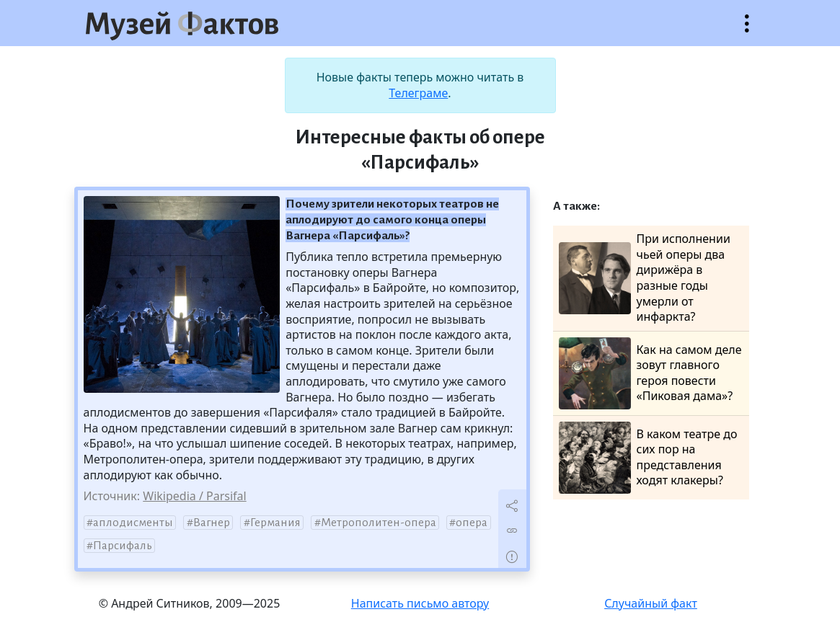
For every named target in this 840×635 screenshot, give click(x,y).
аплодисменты (133, 523)
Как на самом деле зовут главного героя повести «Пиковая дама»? (650, 373)
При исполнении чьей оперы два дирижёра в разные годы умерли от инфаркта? (645, 278)
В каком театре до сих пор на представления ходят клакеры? (648, 458)
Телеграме (418, 93)
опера (472, 523)
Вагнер (212, 523)
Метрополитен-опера (379, 523)
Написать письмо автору (420, 603)
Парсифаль (123, 546)
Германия (275, 523)
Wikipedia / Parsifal (194, 496)
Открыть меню (747, 31)
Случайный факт (651, 603)
